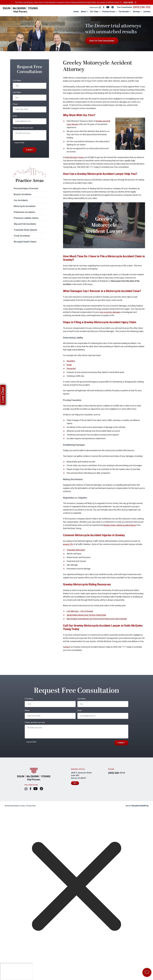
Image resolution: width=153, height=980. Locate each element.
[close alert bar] (136, 2)
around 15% (68, 544)
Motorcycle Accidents (25, 206)
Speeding (71, 361)
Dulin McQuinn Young (74, 157)
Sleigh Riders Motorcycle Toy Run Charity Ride (86, 615)
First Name (18, 81)
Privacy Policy (31, 806)
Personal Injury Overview (26, 188)
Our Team (94, 12)
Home (76, 12)
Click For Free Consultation (102, 41)
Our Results (124, 12)
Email (16, 116)
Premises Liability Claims (26, 218)
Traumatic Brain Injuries (25, 230)
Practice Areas (109, 12)
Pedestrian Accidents (24, 212)
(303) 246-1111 (142, 7)
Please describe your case (24, 128)
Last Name (18, 92)
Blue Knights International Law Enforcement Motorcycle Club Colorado (97, 619)
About (84, 12)
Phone (16, 104)
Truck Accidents (22, 236)
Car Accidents (21, 200)
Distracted (71, 368)
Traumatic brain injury (76, 550)
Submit (30, 150)
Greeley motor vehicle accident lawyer (120, 525)
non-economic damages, (110, 312)
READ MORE (128, 2)
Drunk (69, 365)
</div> (16, 971)
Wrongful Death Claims (25, 242)
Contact (147, 12)
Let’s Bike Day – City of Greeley (80, 611)
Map (75, 783)
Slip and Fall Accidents (25, 224)
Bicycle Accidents (23, 194)
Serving (136, 12)
